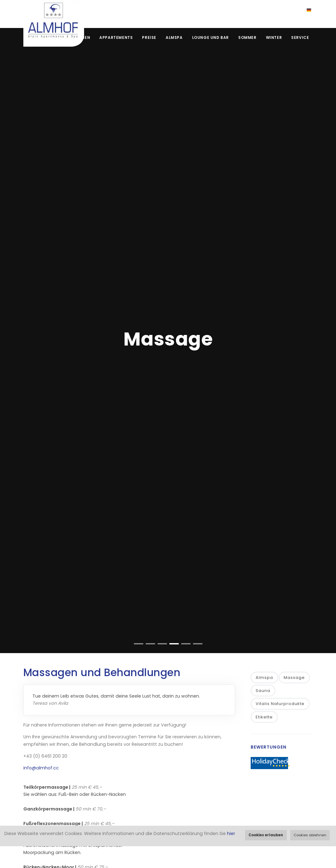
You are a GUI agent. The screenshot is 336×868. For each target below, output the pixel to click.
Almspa (174, 37)
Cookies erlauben (266, 835)
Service (300, 37)
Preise (149, 37)
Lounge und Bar (211, 37)
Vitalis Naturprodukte (280, 704)
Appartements (116, 37)
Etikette (264, 717)
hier (231, 833)
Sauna (263, 691)
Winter (274, 37)
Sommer (247, 37)
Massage (294, 678)
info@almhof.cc (41, 768)
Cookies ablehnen (310, 835)
